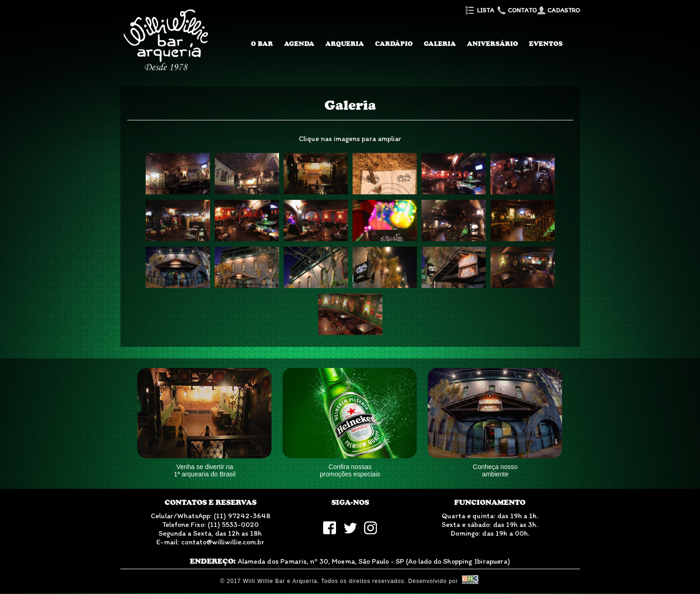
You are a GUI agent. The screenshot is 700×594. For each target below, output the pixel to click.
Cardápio (394, 44)
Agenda (299, 44)
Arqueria (345, 44)
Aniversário (492, 44)
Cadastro (558, 10)
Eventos (546, 44)
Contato (516, 10)
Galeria (440, 44)
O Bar (262, 44)
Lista (479, 10)
